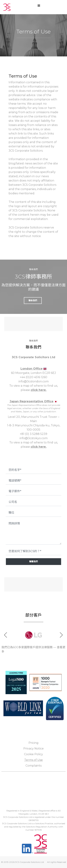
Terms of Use (33, 760)
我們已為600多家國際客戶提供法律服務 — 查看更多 (33, 649)
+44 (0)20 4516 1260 (33, 377)
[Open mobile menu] (39, 5)
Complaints (33, 766)
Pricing (33, 743)
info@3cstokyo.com (34, 438)
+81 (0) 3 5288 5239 (33, 434)
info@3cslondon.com (34, 381)
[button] (61, 635)
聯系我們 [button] (33, 300)
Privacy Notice (33, 749)
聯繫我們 (33, 561)
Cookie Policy (33, 754)
